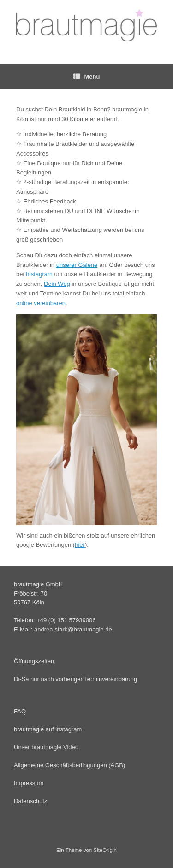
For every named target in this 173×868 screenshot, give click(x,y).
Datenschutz (30, 801)
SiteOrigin (105, 850)
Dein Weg (57, 284)
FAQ (20, 711)
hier (80, 545)
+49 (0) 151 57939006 (66, 620)
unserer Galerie (77, 265)
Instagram (39, 274)
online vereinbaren (41, 303)
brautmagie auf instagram (48, 729)
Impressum (29, 783)
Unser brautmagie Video (46, 747)
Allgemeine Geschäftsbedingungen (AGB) (69, 765)
